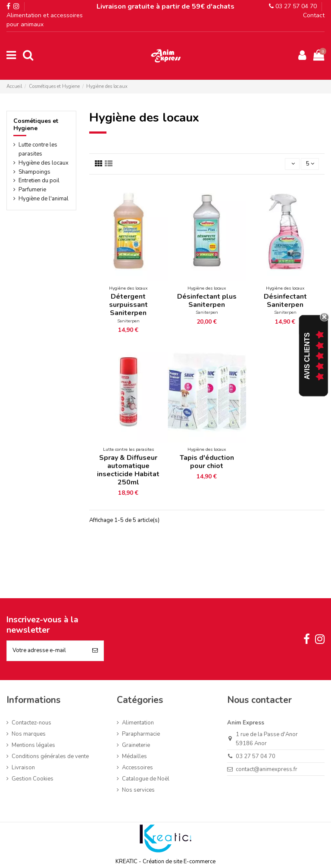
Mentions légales (33, 745)
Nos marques (29, 734)
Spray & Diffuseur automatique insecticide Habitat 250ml (128, 470)
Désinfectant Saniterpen (285, 301)
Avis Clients (307, 356)
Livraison (23, 768)
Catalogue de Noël (146, 779)
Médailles (134, 756)
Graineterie (136, 745)
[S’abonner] (95, 651)
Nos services (138, 790)
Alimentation (138, 723)
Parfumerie (32, 190)
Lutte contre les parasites (38, 149)
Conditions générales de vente (50, 756)
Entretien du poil (39, 181)
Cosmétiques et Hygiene (36, 125)
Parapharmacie (141, 734)
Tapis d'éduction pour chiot (207, 462)
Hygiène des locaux (44, 163)
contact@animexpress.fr (267, 769)
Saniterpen (128, 321)
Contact (314, 15)
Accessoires (137, 768)
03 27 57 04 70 (293, 6)
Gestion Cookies (33, 779)
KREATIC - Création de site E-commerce (165, 862)
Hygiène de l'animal (44, 199)
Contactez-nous (31, 723)
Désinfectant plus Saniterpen (207, 301)
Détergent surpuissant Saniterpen (128, 305)
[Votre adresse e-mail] (47, 651)
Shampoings (34, 172)
